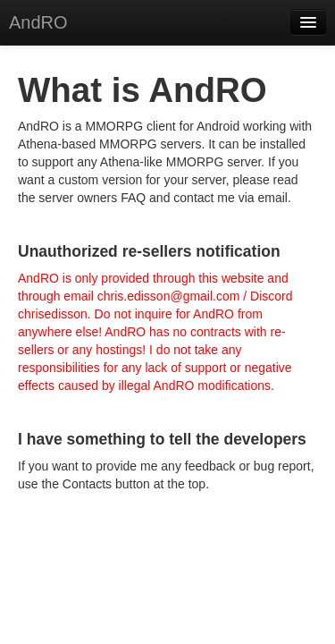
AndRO (38, 22)
